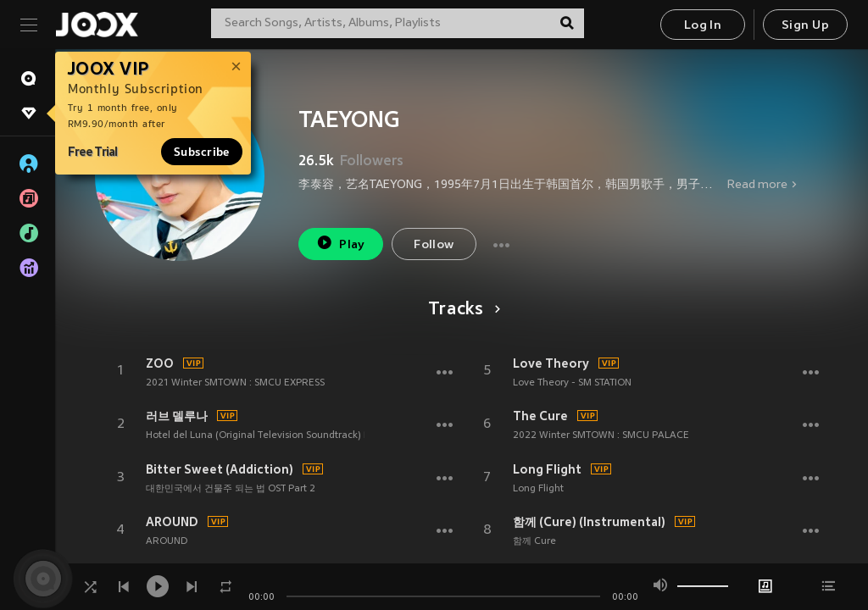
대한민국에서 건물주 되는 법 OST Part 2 (231, 489)
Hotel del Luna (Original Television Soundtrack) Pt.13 (266, 435)
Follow (434, 245)
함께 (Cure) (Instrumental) (589, 522)
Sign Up (805, 26)
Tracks (462, 310)
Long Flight (547, 469)
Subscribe (202, 152)
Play (340, 243)
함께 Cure (534, 541)
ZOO (160, 363)
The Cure (540, 416)
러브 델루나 (177, 416)
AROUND (172, 522)
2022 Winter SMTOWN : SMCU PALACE (601, 435)
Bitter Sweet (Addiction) (220, 469)
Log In (703, 26)
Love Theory (551, 363)
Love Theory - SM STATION (572, 383)
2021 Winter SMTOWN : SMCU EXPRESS (235, 383)
